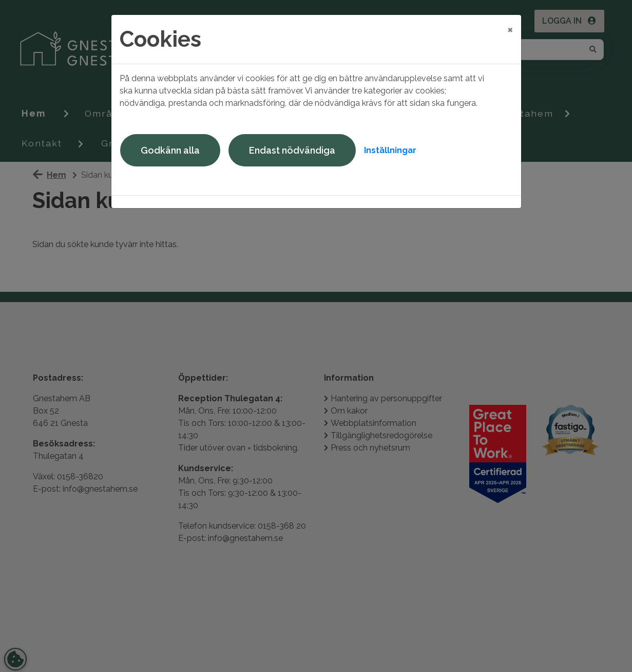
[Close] (510, 29)
